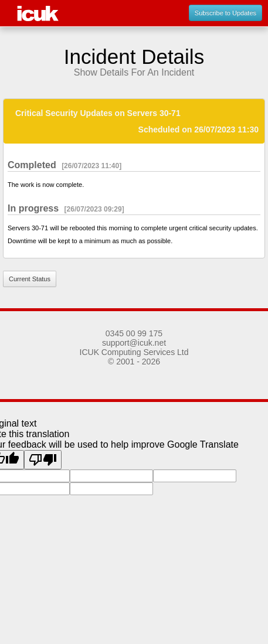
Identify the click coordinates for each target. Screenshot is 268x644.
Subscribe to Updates (225, 13)
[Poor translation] (43, 460)
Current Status (30, 279)
